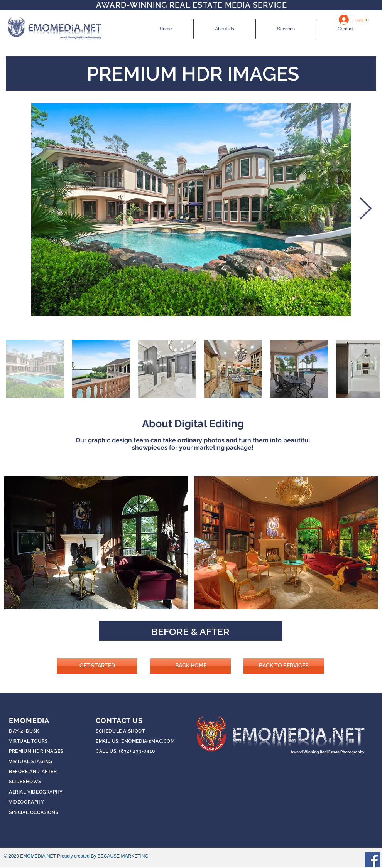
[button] (96, 543)
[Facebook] (373, 860)
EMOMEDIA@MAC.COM (148, 741)
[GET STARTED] (97, 666)
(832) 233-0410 (137, 751)
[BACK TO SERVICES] (284, 666)
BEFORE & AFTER (190, 632)
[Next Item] (365, 209)
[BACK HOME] (191, 666)
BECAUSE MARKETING (123, 856)
